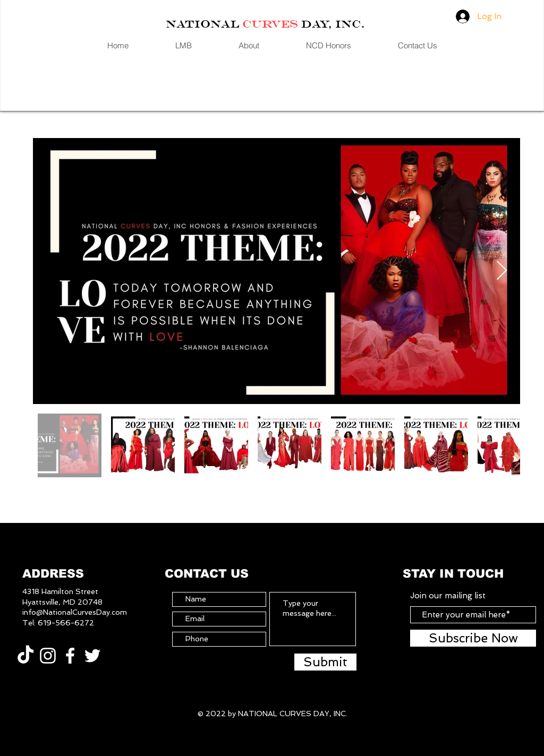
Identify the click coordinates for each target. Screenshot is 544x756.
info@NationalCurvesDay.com (75, 612)
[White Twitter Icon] (92, 656)
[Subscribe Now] (473, 638)
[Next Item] (502, 271)
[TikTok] (25, 656)
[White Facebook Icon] (70, 656)
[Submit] (325, 662)
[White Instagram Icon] (48, 656)
